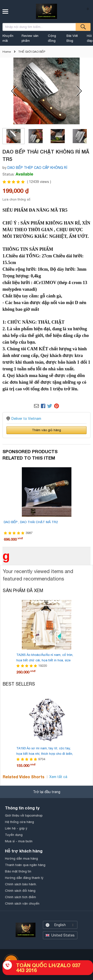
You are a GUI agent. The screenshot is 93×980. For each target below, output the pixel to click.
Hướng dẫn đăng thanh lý (24, 878)
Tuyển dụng (14, 835)
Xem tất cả (58, 777)
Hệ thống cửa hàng (19, 822)
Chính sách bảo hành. (21, 884)
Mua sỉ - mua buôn (19, 841)
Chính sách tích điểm (20, 897)
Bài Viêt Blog (72, 38)
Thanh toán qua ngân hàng (25, 865)
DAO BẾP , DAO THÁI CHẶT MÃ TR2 (31, 522)
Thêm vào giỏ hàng (46, 430)
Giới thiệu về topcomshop (24, 815)
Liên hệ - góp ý (16, 828)
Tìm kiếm (83, 27)
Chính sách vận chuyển (22, 903)
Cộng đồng (52, 38)
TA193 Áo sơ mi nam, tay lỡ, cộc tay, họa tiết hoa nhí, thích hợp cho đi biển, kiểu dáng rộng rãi (45, 754)
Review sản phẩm (30, 38)
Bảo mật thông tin (18, 871)
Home (7, 52)
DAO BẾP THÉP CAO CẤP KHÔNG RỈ (37, 168)
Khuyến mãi (8, 38)
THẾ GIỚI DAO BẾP (32, 52)
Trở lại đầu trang (47, 792)
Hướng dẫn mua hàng (21, 858)
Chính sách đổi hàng (20, 891)
